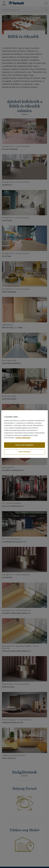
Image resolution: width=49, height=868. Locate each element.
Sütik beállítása (25, 452)
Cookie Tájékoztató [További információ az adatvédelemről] (23, 438)
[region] (24, 434)
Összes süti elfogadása (24, 445)
